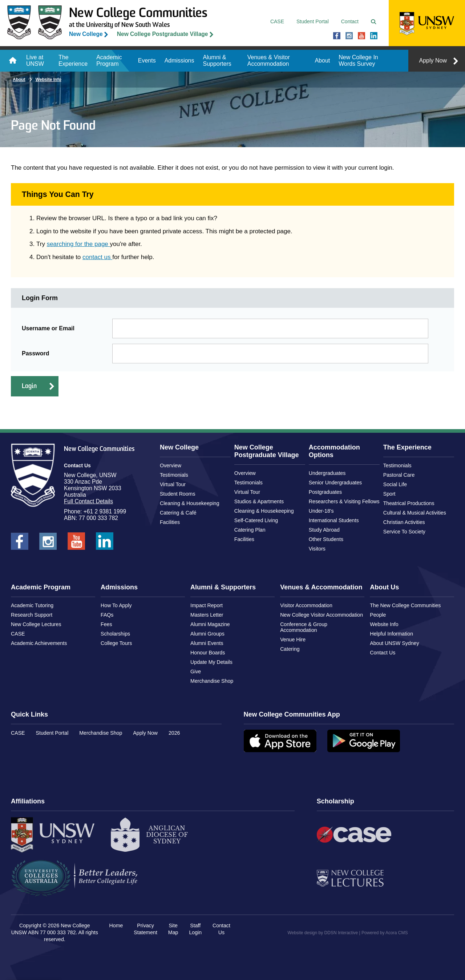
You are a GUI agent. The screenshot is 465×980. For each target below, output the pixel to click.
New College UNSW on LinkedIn (374, 36)
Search (375, 22)
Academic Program (109, 61)
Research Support (32, 615)
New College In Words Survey (358, 61)
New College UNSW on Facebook (337, 36)
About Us (384, 587)
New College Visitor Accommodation (322, 615)
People (378, 615)
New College (86, 34)
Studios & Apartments (259, 501)
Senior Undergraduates (335, 483)
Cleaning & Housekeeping (190, 503)
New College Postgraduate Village (163, 34)
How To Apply (116, 605)
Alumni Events (207, 643)
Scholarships (115, 634)
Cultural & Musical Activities (415, 513)
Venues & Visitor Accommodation (269, 61)
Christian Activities (404, 522)
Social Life (395, 484)
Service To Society (404, 532)
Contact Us (383, 653)
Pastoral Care (399, 475)
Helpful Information (391, 634)
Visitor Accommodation (306, 605)
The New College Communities (405, 605)
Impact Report (207, 605)
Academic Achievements (39, 643)
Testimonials (174, 475)
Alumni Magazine (210, 624)
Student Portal (313, 21)
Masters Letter (207, 615)
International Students (334, 520)
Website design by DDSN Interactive (323, 933)
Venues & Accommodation (321, 587)
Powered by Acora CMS (385, 933)
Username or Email (48, 328)
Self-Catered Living (256, 520)
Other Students (326, 539)
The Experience (73, 61)
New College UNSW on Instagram (349, 36)
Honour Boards (208, 653)
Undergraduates (327, 473)
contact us (97, 257)
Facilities (170, 522)
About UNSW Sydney (394, 643)
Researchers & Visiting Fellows (344, 501)
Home (13, 61)
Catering (290, 649)
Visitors (317, 549)
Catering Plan (250, 530)
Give (196, 672)
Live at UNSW (35, 61)
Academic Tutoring (32, 605)
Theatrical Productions (409, 503)
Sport (389, 494)
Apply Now (433, 61)
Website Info (48, 80)
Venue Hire (293, 640)
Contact (350, 21)
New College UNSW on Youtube (361, 36)
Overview (171, 465)
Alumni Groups (207, 634)
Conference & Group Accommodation (304, 627)
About (322, 61)
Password (36, 353)
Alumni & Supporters (217, 61)
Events (147, 61)
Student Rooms (178, 494)
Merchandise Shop (212, 681)
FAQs (107, 615)
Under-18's (321, 511)
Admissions (179, 61)
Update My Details (211, 662)
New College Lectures (36, 624)
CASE (277, 21)
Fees (106, 624)
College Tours (116, 643)
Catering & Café (178, 513)
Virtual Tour (173, 484)
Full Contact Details (88, 501)
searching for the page (78, 244)
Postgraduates (325, 492)
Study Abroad (324, 530)
